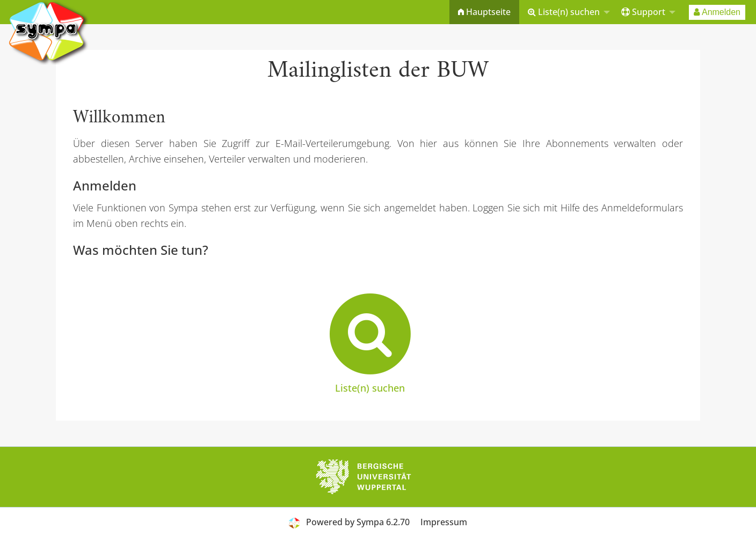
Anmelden (717, 12)
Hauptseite (484, 12)
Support (643, 12)
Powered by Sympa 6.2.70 (358, 522)
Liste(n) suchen (564, 12)
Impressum (444, 522)
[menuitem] (484, 12)
